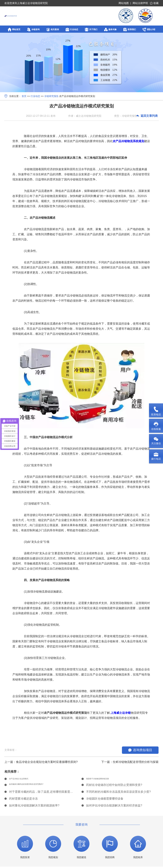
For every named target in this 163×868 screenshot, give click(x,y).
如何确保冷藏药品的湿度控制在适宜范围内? (37, 786)
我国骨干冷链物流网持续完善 (105, 779)
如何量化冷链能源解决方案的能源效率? (34, 807)
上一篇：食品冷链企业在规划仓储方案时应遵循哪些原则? (41, 762)
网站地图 (124, 3)
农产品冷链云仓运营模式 (25, 779)
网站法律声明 (140, 3)
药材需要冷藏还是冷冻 (23, 800)
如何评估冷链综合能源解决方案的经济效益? (114, 807)
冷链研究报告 (51, 96)
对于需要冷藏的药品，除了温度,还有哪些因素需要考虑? (42, 793)
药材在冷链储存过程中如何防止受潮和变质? (114, 786)
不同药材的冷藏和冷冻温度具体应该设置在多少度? (118, 793)
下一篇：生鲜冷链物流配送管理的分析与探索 (130, 762)
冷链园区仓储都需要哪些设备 (105, 800)
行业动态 (35, 96)
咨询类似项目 (140, 750)
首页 (24, 96)
